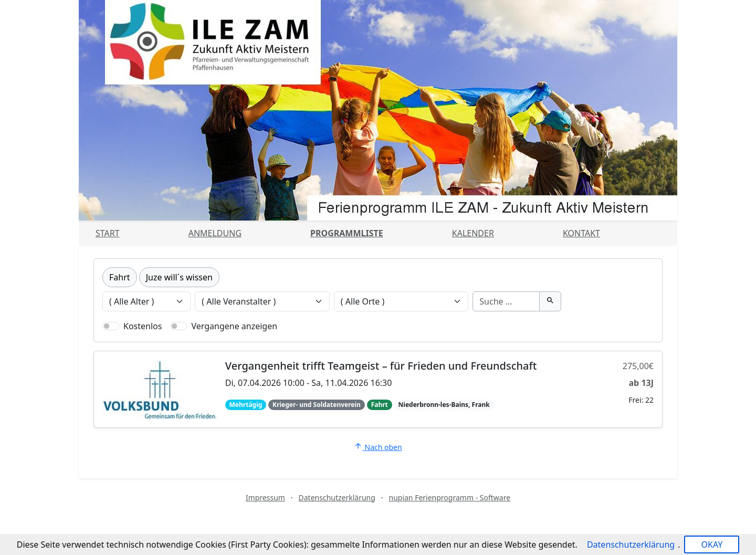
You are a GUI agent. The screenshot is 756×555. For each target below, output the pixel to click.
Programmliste (347, 233)
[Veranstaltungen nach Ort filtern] (401, 301)
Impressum (265, 498)
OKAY (712, 544)
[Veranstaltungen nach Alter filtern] (146, 301)
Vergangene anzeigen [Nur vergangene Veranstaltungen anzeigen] (234, 326)
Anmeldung (215, 233)
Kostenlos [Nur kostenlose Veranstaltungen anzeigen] (143, 326)
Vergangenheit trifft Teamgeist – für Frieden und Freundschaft (381, 366)
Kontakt (581, 233)
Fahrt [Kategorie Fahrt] (120, 277)
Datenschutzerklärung (337, 498)
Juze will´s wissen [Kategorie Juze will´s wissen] (179, 277)
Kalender (473, 233)
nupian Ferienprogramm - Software (449, 498)
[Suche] (506, 301)
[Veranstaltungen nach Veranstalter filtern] (262, 301)
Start (108, 233)
